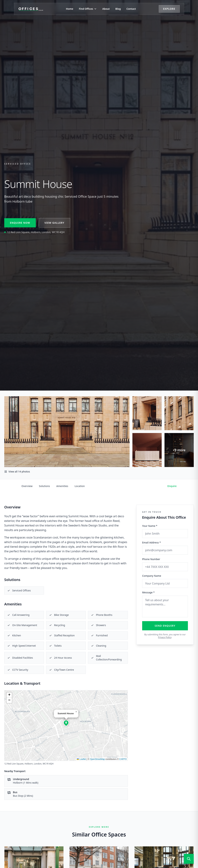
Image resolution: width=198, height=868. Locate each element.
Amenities (62, 486)
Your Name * (150, 526)
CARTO (123, 759)
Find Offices (88, 9)
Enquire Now (20, 223)
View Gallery (54, 223)
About (106, 9)
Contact (131, 9)
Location (80, 486)
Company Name (152, 576)
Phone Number (151, 559)
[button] (66, 723)
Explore (169, 9)
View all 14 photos (17, 472)
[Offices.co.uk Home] (31, 9)
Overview (27, 486)
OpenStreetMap (97, 759)
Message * (148, 592)
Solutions (44, 486)
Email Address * (151, 542)
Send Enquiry (165, 626)
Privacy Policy (165, 637)
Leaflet (81, 759)
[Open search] (189, 859)
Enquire (172, 486)
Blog (118, 9)
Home (70, 9)
